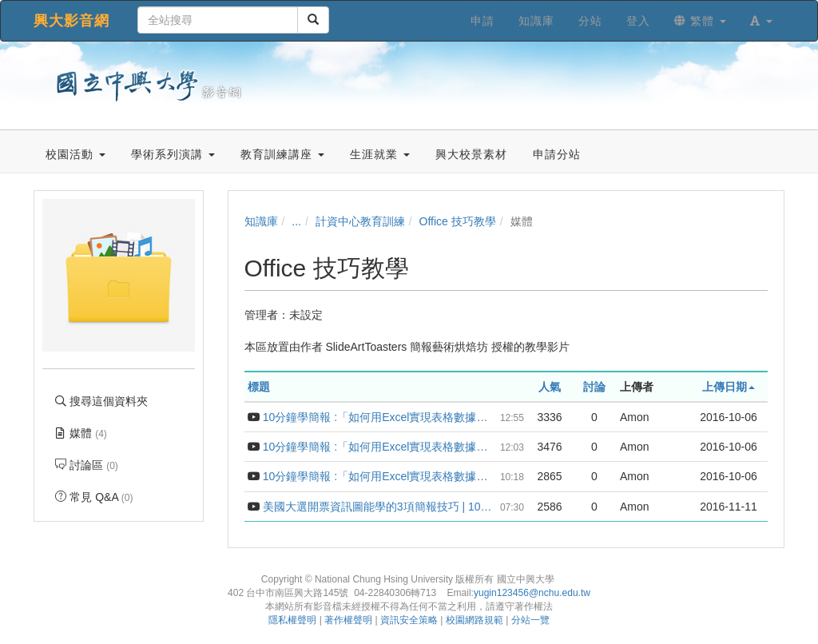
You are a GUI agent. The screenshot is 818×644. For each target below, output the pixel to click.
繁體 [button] (700, 21)
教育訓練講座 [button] (282, 154)
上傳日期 (729, 387)
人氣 (550, 387)
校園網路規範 (475, 620)
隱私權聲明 (292, 620)
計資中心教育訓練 (360, 221)
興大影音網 (71, 21)
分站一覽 (530, 620)
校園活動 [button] (75, 154)
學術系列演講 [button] (173, 154)
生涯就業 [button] (380, 154)
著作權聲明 (348, 620)
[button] (761, 21)
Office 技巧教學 (458, 221)
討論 (594, 387)
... (296, 221)
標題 (259, 387)
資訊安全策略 (409, 620)
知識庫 (261, 221)
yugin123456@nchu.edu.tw (532, 593)
